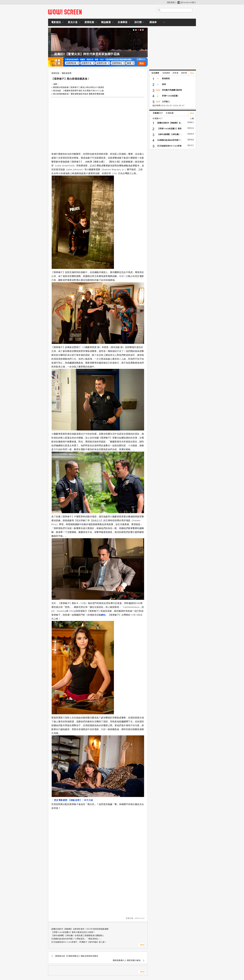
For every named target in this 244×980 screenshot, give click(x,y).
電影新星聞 (67, 73)
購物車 (153, 22)
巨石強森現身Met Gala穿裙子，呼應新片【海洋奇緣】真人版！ (79, 942)
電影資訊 (56, 22)
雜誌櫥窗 (106, 22)
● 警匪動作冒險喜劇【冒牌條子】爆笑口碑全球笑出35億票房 (78, 87)
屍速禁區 (166, 78)
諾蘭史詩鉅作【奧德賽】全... (170, 123)
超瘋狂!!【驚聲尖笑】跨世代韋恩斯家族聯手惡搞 (101, 54)
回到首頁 (171, 2)
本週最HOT (158, 113)
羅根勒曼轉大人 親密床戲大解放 (127, 960)
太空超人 (166, 101)
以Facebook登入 (187, 2)
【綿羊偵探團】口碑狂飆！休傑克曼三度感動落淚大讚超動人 (78, 935)
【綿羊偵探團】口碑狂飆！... (170, 134)
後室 (164, 84)
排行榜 (138, 22)
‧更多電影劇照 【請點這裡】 (67, 800)
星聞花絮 (89, 22)
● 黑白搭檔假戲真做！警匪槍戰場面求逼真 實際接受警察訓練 (78, 94)
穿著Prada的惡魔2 (170, 96)
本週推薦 (170, 113)
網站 (103, 615)
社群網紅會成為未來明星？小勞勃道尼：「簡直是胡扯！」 (77, 939)
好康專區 (123, 22)
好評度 (184, 73)
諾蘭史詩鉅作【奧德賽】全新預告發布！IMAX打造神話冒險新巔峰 (80, 929)
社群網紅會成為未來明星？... (170, 140)
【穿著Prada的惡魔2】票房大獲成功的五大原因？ (73, 932)
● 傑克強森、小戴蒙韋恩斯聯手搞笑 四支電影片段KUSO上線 (77, 91)
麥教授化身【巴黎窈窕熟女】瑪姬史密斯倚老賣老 (77, 956)
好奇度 (176, 73)
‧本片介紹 (87, 800)
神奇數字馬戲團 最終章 (172, 90)
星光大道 (73, 22)
